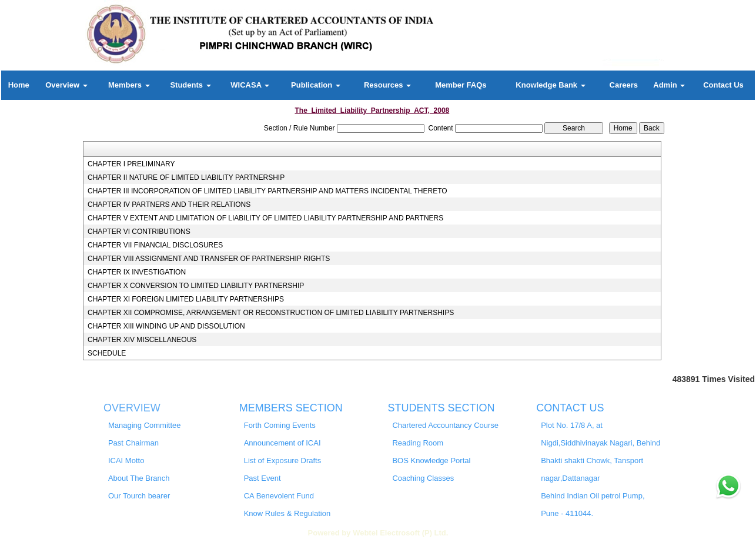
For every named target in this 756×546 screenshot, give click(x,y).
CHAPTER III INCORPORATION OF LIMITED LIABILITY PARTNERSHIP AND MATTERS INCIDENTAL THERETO (267, 191)
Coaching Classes (423, 478)
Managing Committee (145, 425)
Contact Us (723, 85)
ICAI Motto (126, 460)
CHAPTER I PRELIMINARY (131, 164)
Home (19, 85)
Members (129, 85)
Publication (316, 85)
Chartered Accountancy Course (445, 425)
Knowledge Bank (550, 85)
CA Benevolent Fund (279, 496)
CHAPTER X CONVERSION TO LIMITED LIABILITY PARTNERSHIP (196, 286)
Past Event (262, 478)
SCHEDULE (107, 353)
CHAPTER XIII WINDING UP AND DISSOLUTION (166, 326)
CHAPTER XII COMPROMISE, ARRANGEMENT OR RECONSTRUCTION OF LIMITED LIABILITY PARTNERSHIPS (271, 313)
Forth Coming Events (280, 425)
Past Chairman (133, 443)
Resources (387, 85)
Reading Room (418, 443)
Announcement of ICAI (282, 443)
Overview (66, 85)
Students (190, 85)
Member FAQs (461, 85)
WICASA (250, 85)
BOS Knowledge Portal (431, 460)
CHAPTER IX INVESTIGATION (137, 272)
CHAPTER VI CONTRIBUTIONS (139, 232)
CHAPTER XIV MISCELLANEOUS (142, 340)
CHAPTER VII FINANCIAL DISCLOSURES (155, 245)
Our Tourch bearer (139, 496)
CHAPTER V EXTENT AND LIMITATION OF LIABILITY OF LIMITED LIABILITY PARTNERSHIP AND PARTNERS (265, 218)
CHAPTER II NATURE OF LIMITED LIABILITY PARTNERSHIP (186, 177)
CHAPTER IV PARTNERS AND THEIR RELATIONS (169, 205)
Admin (669, 85)
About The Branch (139, 478)
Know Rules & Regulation (287, 513)
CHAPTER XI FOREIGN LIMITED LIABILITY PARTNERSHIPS (186, 299)
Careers (624, 85)
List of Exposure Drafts (283, 460)
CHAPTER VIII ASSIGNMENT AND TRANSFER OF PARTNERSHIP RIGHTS (209, 259)
